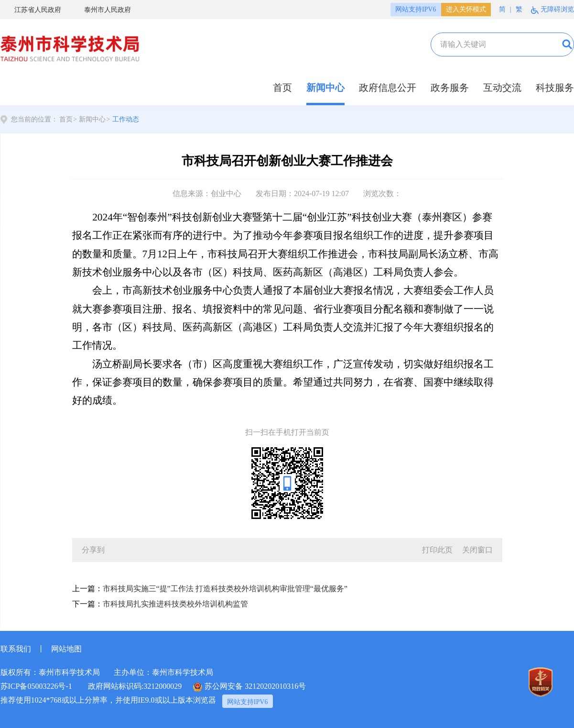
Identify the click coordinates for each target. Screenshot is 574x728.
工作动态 (126, 119)
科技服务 (555, 88)
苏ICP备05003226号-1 (36, 686)
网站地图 (66, 649)
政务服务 (450, 88)
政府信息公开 (388, 88)
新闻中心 (325, 88)
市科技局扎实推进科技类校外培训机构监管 (175, 604)
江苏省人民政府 (31, 10)
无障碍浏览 (552, 10)
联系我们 (16, 649)
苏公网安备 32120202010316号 (249, 687)
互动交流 (502, 88)
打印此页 (437, 550)
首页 (282, 88)
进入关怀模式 (466, 9)
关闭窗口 (477, 550)
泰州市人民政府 (101, 10)
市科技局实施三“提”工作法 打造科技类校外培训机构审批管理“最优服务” (225, 589)
